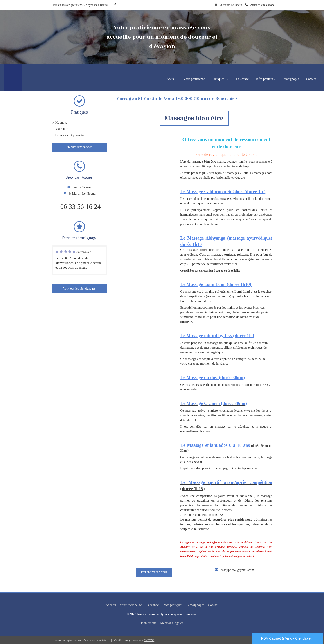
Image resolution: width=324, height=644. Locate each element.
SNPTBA (149, 640)
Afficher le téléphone (262, 5)
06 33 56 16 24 (81, 206)
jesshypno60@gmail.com (237, 570)
